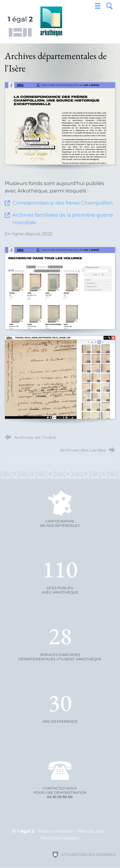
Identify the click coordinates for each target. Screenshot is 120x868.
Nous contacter (56, 831)
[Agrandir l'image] (60, 123)
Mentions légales (60, 838)
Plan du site (91, 831)
